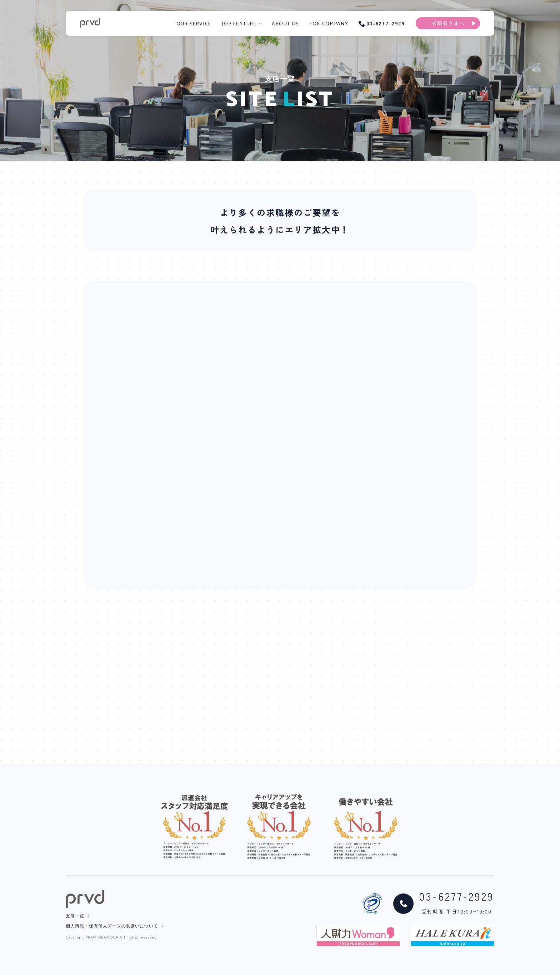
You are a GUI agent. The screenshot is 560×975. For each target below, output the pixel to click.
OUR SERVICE (194, 24)
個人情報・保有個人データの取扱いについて (112, 926)
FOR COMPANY (329, 24)
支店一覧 (75, 916)
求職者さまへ (448, 24)
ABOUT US (285, 24)
